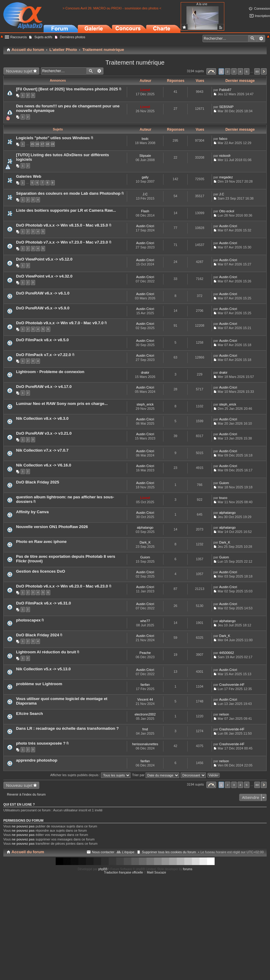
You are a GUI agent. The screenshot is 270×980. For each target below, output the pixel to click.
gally (145, 177)
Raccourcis (18, 37)
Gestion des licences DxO (41, 571)
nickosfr (225, 156)
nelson (224, 714)
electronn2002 (145, 714)
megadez (226, 177)
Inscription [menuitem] (262, 16)
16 (37, 144)
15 (32, 144)
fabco (223, 139)
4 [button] (240, 71)
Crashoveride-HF (232, 685)
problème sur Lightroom (39, 684)
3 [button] (234, 71)
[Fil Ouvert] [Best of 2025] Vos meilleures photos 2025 (67, 89)
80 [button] (257, 71)
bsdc (145, 139)
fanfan (145, 685)
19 (53, 144)
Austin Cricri (145, 226)
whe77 (145, 621)
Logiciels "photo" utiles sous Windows (53, 138)
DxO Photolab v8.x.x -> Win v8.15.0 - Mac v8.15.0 (62, 225)
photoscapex (28, 620)
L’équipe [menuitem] (128, 852)
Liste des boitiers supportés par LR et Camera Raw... (66, 210)
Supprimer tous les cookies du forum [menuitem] (169, 852)
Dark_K (145, 542)
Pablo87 (225, 90)
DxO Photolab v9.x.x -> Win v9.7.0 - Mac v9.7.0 (60, 323)
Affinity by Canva (32, 512)
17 (42, 144)
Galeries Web (29, 176)
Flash (145, 211)
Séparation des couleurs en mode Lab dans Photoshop (68, 193)
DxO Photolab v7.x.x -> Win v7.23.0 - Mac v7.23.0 (62, 242)
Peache (145, 653)
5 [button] (247, 71)
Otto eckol (227, 211)
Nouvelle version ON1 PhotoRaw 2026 (52, 527)
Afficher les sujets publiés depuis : (91, 775)
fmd (145, 729)
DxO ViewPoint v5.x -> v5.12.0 (44, 259)
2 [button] (228, 71)
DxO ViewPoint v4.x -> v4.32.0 (44, 276)
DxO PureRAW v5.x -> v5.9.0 (43, 308)
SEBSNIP (226, 107)
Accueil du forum (28, 852)
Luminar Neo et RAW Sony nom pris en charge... (62, 404)
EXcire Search (30, 714)
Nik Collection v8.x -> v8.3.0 (42, 418)
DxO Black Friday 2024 (38, 635)
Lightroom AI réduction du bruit (46, 652)
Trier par (155, 775)
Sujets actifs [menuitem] (43, 37)
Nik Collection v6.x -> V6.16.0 (44, 465)
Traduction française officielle (123, 872)
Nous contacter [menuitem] (103, 852)
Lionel (145, 90)
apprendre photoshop (37, 760)
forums (188, 869)
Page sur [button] (211, 71)
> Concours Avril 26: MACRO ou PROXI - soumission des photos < (112, 8)
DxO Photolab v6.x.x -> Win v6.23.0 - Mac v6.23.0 (62, 586)
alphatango (227, 513)
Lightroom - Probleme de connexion (50, 372)
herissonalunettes (145, 744)
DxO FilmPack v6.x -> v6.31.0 (43, 603)
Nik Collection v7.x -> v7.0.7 (42, 450)
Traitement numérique (135, 62)
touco (223, 498)
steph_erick (145, 404)
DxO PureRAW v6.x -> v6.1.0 (43, 293)
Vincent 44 (145, 699)
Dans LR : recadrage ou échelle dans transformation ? (67, 728)
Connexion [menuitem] (262, 8)
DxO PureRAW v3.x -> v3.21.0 (44, 433)
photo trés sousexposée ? (41, 743)
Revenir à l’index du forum (26, 794)
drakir (145, 372)
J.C (145, 194)
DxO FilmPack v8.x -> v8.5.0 (42, 340)
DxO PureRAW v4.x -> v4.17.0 (44, 387)
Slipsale (145, 156)
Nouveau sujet (19, 71)
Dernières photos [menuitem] (73, 37)
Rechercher (252, 39)
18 (48, 144)
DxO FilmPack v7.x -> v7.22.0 (43, 355)
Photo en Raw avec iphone (41, 542)
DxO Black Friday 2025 (38, 482)
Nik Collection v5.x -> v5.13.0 (43, 669)
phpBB (103, 869)
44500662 (227, 653)
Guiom (224, 483)
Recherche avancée (261, 39)
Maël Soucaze (156, 872)
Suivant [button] (264, 71)
